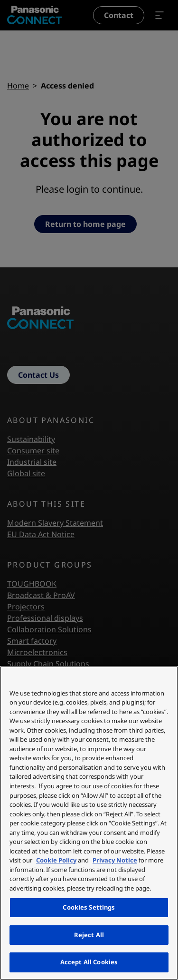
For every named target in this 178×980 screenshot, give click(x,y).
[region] (89, 823)
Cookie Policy (56, 860)
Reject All (89, 935)
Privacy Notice (115, 860)
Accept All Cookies (89, 962)
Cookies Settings (89, 907)
